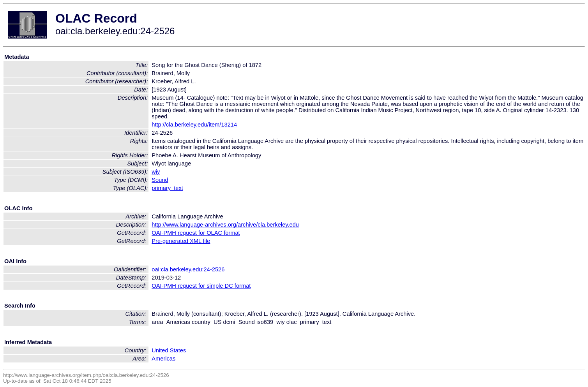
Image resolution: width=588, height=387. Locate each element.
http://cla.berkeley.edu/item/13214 (194, 125)
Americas (163, 359)
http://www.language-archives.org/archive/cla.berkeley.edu (225, 225)
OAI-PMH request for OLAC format (196, 233)
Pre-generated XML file (181, 241)
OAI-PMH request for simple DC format (201, 286)
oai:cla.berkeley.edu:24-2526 (188, 269)
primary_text (167, 188)
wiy (156, 172)
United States (169, 350)
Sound (160, 180)
